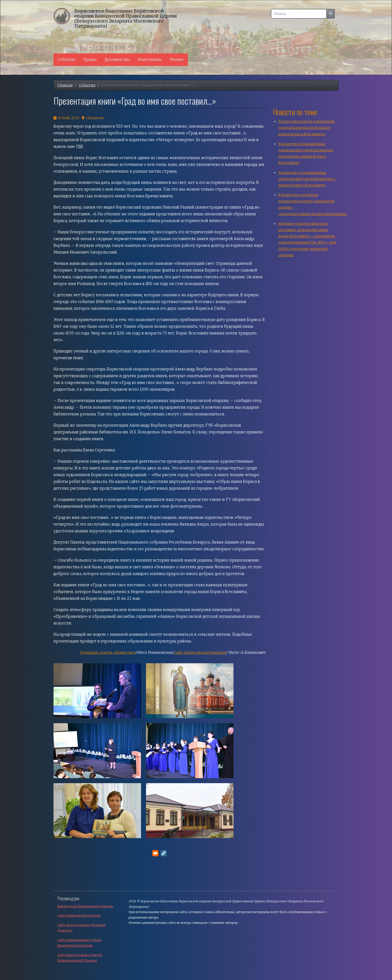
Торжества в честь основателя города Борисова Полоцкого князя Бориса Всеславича (306, 128)
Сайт (179, 652)
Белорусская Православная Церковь (85, 906)
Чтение (177, 60)
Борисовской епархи (204, 652)
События (66, 60)
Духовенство (117, 60)
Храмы (90, 60)
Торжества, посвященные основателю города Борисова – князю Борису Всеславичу (307, 179)
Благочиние (150, 60)
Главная (65, 85)
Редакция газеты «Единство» (108, 652)
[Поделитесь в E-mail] (155, 853)
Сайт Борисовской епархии (79, 915)
